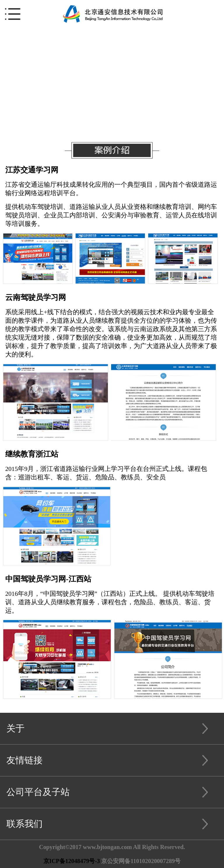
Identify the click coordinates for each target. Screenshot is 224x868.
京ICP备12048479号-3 (72, 861)
